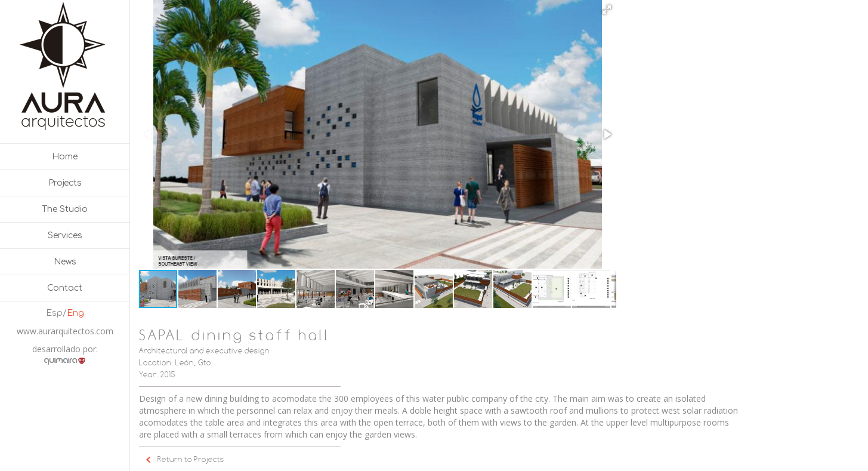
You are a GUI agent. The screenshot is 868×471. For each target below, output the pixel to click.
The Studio (65, 209)
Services (65, 235)
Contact (65, 288)
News (65, 262)
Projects (65, 183)
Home (65, 157)
